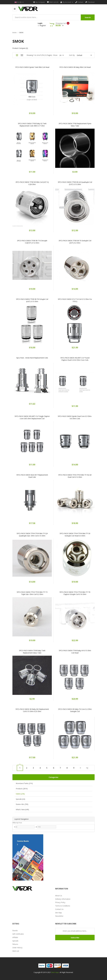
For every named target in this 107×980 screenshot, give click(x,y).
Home (14, 32)
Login (40, 23)
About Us (59, 896)
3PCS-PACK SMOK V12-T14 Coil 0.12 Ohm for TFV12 (75, 300)
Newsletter (59, 916)
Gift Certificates (18, 934)
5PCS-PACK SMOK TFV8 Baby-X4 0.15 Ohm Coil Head (75, 652)
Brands (15, 931)
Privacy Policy (60, 902)
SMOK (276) (20, 794)
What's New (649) (22, 809)
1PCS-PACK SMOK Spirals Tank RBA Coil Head (32, 67)
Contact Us (59, 909)
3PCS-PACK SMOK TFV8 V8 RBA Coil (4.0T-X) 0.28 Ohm (32, 183)
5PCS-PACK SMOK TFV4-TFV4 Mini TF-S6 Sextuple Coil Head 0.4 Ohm (75, 535)
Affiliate (15, 937)
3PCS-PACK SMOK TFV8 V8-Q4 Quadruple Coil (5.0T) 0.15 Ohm (75, 183)
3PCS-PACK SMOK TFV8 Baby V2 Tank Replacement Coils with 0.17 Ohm (32, 125)
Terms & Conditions (63, 906)
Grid (17, 55)
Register (43, 25)
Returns (15, 944)
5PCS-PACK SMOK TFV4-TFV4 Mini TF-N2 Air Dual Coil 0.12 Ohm (75, 476)
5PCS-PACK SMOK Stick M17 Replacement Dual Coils (32, 476)
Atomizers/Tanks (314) (24, 783)
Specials (15, 941)
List (22, 55)
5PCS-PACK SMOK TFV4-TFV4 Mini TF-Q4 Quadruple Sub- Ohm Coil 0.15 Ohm (32, 535)
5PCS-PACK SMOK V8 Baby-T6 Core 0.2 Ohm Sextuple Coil (75, 710)
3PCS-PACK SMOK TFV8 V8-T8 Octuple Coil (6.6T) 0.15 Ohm (32, 300)
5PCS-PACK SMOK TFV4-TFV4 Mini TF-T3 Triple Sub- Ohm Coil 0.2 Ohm (32, 593)
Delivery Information (63, 899)
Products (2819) (22, 789)
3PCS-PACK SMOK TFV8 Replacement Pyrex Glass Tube (75, 125)
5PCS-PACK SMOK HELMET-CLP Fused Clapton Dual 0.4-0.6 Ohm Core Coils (75, 359)
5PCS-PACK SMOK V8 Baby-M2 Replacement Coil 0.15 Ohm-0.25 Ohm (32, 710)
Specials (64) (20, 799)
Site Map (58, 913)
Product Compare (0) (20, 48)
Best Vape (55, 972)
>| (87, 768)
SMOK (21, 32)
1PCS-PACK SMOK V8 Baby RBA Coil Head (75, 67)
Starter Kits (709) (22, 804)
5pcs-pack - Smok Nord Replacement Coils (32, 358)
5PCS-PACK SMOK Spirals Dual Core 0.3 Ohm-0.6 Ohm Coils (75, 417)
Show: (55, 55)
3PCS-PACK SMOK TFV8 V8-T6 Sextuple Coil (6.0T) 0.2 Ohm (75, 242)
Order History (17, 948)
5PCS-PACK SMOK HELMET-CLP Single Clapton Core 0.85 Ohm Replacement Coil (32, 417)
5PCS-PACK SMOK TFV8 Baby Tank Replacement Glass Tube (32, 652)
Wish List (16, 951)
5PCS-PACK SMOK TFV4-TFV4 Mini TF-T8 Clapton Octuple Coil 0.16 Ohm (75, 593)
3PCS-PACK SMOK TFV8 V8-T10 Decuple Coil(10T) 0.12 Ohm (32, 242)
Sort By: (72, 55)
